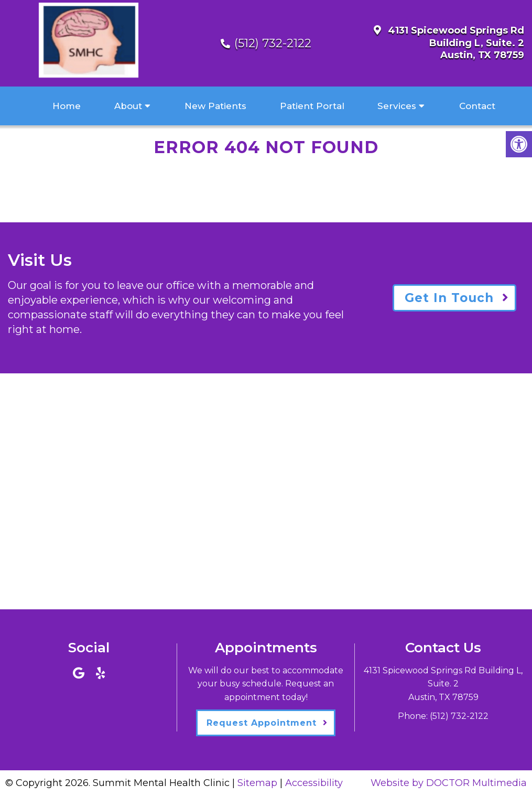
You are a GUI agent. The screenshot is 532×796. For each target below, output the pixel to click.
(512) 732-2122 (273, 43)
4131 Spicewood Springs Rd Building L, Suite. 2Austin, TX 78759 (456, 43)
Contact (477, 106)
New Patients (215, 106)
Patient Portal (312, 106)
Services (397, 106)
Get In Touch (449, 298)
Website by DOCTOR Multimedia (449, 783)
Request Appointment (262, 723)
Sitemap (257, 783)
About (128, 106)
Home (67, 106)
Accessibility (314, 783)
